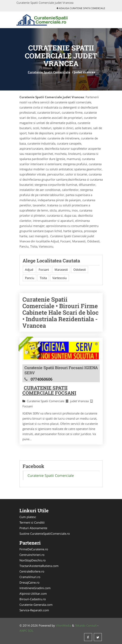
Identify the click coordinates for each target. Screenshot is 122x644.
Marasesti (61, 270)
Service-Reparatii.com (34, 610)
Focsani (44, 270)
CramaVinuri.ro (30, 577)
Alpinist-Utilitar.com (33, 594)
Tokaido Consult (86, 625)
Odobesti (80, 270)
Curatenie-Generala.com (36, 605)
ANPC (23, 631)
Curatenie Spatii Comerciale (49, 72)
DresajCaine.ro (29, 582)
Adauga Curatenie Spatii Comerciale (81, 8)
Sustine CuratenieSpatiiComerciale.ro (45, 533)
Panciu (30, 278)
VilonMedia (63, 625)
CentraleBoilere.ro (32, 571)
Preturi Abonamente (33, 528)
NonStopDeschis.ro (33, 560)
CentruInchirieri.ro (32, 555)
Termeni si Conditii (32, 522)
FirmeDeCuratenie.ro (34, 549)
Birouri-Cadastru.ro (33, 599)
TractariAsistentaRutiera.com (39, 566)
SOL (31, 631)
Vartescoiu (60, 278)
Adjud (29, 270)
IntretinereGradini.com (35, 588)
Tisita (43, 278)
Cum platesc (28, 517)
